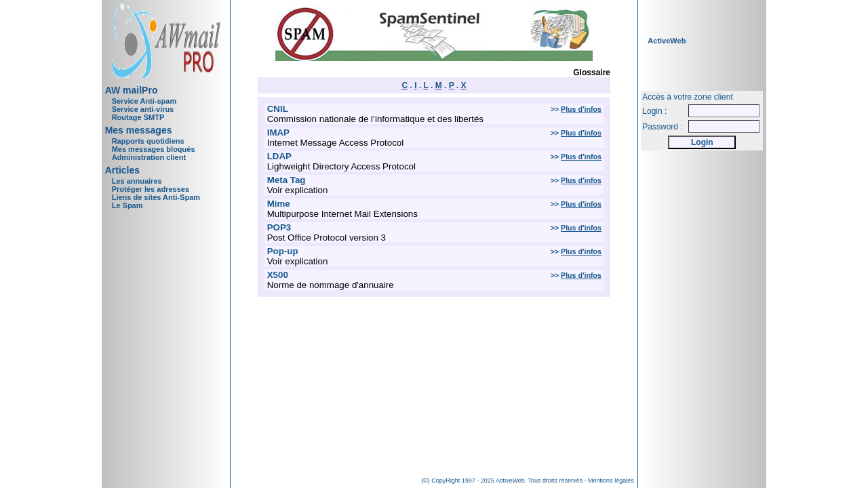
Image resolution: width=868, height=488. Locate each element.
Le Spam (127, 205)
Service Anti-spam (144, 101)
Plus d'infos (581, 109)
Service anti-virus (143, 109)
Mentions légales (611, 481)
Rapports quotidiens (148, 141)
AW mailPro (132, 90)
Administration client (149, 157)
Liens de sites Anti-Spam (156, 197)
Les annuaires (137, 181)
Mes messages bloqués (154, 149)
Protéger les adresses (151, 189)
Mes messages (139, 130)
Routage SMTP (138, 117)
